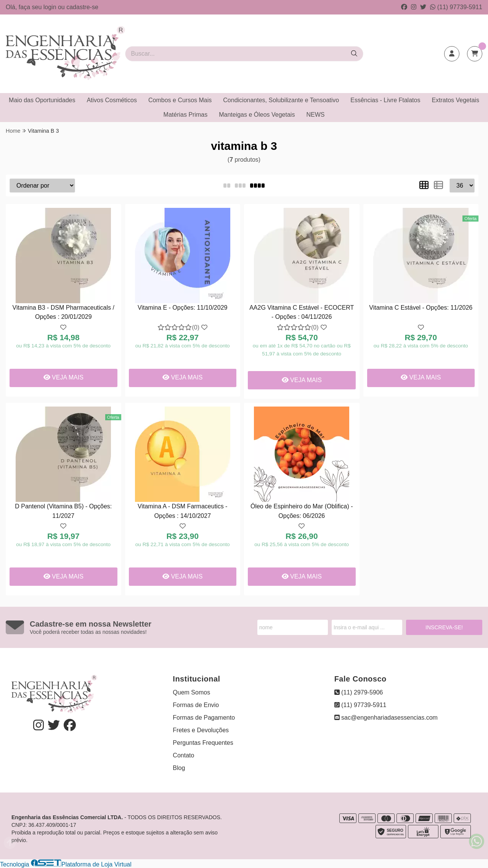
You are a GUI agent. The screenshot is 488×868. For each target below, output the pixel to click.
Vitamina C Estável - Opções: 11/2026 (421, 308)
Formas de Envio (196, 705)
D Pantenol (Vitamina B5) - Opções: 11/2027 (63, 511)
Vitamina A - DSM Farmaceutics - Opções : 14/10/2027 (182, 511)
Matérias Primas (186, 115)
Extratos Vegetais (455, 100)
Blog (179, 768)
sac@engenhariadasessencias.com (386, 718)
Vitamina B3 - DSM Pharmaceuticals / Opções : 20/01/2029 (63, 312)
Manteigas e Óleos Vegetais (257, 115)
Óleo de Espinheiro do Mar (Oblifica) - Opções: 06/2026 (302, 511)
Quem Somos (191, 692)
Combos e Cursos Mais (180, 100)
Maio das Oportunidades (42, 100)
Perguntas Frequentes (203, 743)
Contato (183, 755)
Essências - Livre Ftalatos (385, 100)
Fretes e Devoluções (201, 730)
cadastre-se (82, 7)
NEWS (315, 115)
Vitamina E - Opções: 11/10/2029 (182, 308)
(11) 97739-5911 (456, 7)
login (51, 7)
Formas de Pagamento (204, 718)
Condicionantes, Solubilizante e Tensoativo (281, 100)
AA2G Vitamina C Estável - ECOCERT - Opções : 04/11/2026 (302, 312)
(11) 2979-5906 (359, 692)
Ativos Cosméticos (112, 100)
